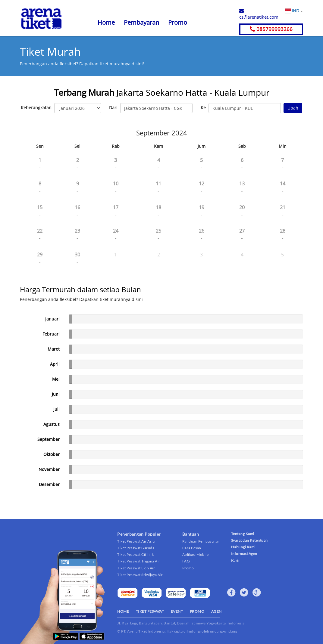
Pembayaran (141, 22)
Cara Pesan (192, 548)
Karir (236, 560)
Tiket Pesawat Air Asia (136, 541)
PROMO (197, 611)
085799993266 (271, 29)
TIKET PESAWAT (150, 611)
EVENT (177, 611)
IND (297, 11)
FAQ (186, 561)
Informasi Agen (244, 554)
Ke (203, 108)
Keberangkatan (36, 108)
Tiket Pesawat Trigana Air (139, 561)
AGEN (216, 611)
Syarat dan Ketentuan (249, 540)
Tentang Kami (243, 534)
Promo (178, 22)
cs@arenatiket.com (259, 14)
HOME (123, 611)
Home (106, 22)
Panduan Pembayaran (201, 541)
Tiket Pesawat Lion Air (136, 568)
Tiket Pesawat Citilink (135, 554)
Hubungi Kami (243, 547)
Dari (113, 108)
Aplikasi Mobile (196, 554)
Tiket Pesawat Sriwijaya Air (140, 575)
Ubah (293, 108)
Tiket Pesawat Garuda (136, 548)
